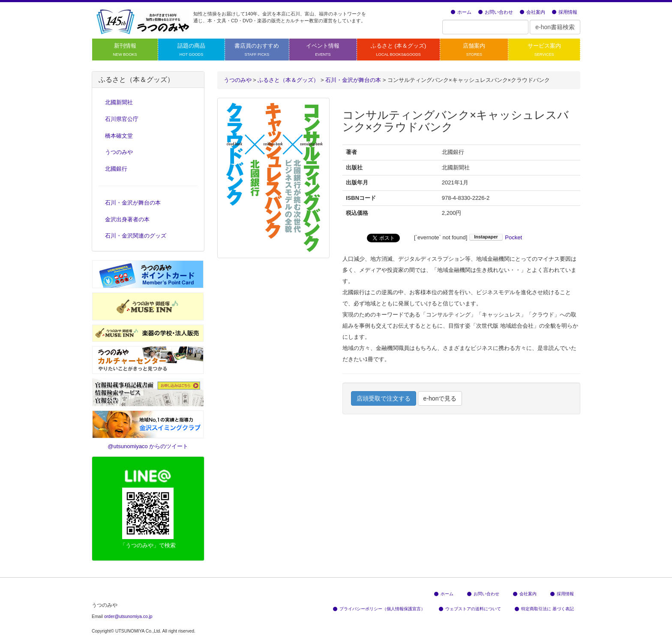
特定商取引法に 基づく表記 (544, 609)
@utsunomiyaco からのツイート (148, 446)
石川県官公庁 (122, 119)
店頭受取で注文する (384, 398)
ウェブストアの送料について (470, 609)
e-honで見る (440, 398)
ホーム (461, 12)
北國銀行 (116, 169)
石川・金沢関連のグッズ (136, 236)
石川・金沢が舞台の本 (133, 203)
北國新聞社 (119, 102)
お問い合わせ (496, 12)
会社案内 (532, 12)
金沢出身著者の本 (127, 219)
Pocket (513, 237)
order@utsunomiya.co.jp (128, 616)
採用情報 (565, 12)
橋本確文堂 (119, 136)
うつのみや (238, 80)
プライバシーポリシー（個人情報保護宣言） (379, 609)
